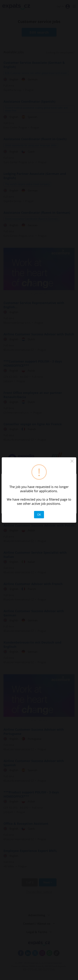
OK (39, 515)
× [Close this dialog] (72, 462)
